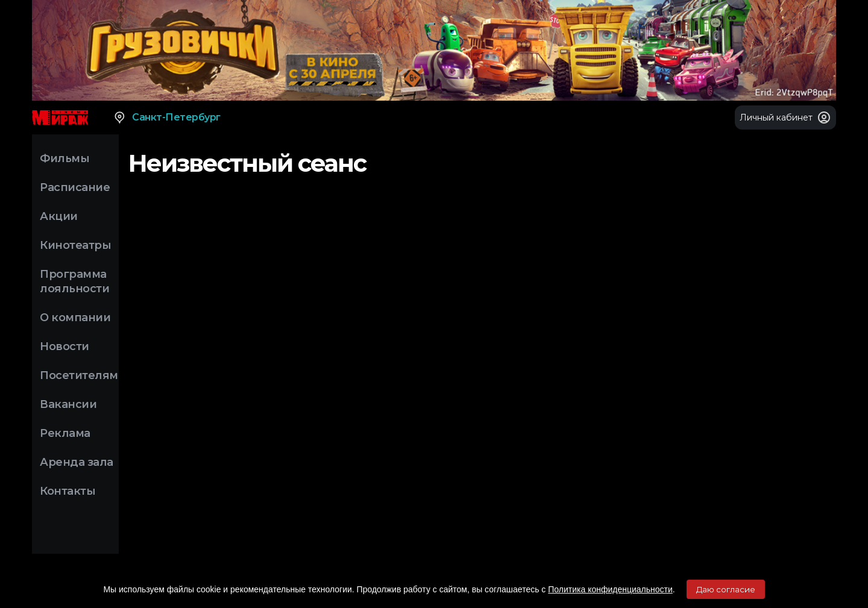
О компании (75, 318)
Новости (64, 346)
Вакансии (68, 404)
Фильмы (64, 158)
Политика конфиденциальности (610, 589)
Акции (59, 216)
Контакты (68, 491)
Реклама (65, 433)
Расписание (75, 187)
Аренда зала (77, 462)
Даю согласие (726, 589)
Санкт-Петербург (167, 118)
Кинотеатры (75, 245)
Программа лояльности (74, 281)
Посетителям (79, 375)
